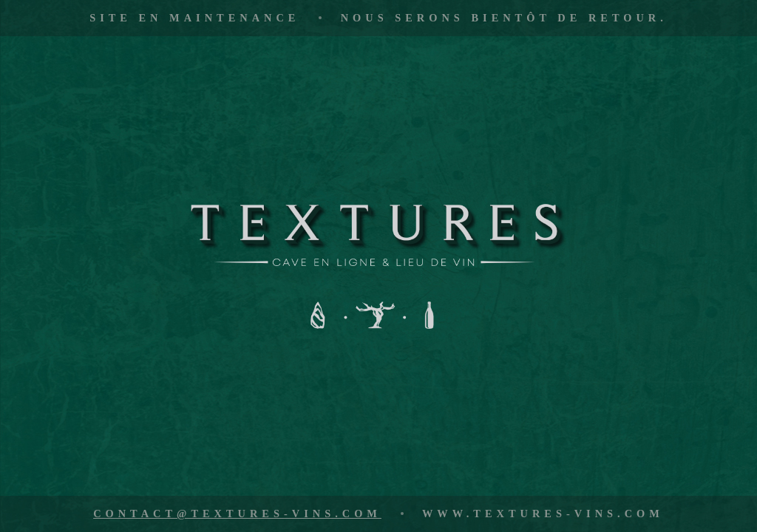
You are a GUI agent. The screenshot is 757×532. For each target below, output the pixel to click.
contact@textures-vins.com (237, 514)
